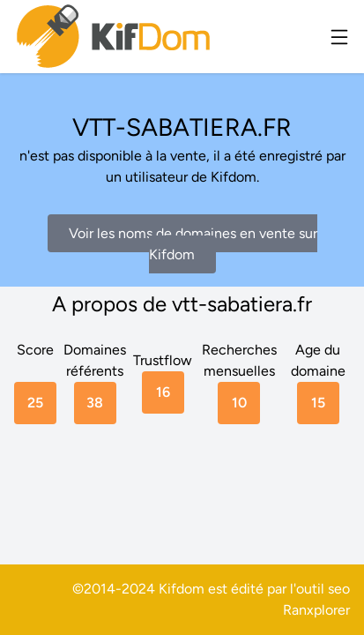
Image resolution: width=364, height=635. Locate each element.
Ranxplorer (316, 610)
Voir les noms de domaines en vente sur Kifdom (193, 244)
